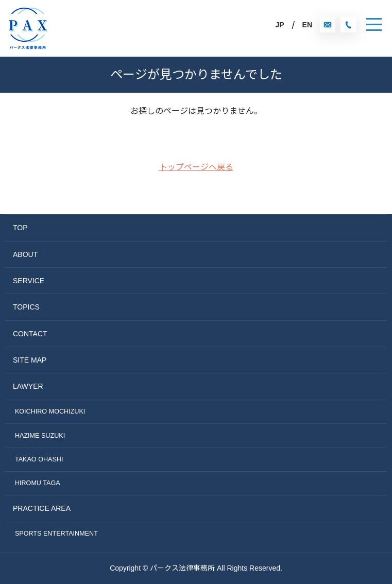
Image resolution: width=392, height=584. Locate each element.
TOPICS (26, 307)
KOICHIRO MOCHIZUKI (50, 411)
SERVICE (29, 281)
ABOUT (25, 254)
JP (279, 25)
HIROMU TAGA (38, 483)
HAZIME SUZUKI (40, 436)
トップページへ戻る (196, 167)
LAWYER (28, 386)
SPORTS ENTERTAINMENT (56, 534)
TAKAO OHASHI (39, 459)
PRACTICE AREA (42, 508)
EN (307, 25)
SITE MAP (30, 360)
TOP (20, 228)
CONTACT (30, 334)
